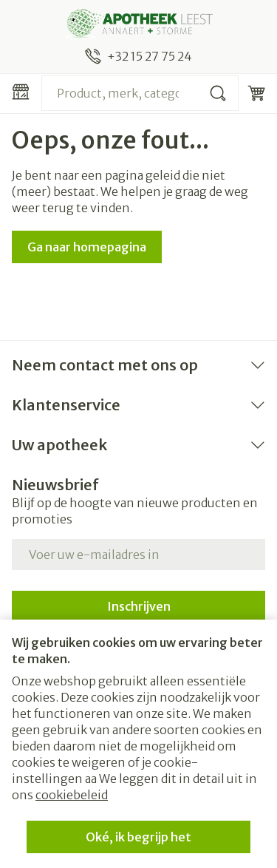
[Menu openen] (21, 92)
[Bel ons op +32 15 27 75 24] (138, 56)
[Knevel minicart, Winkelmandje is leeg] (256, 93)
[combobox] (140, 93)
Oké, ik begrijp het (138, 837)
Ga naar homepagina (87, 247)
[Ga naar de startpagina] (138, 24)
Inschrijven (139, 606)
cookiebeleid (72, 795)
